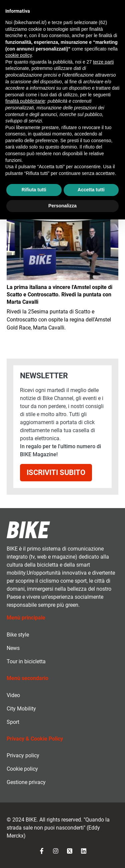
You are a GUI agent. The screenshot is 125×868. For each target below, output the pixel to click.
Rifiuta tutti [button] (34, 190)
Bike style (18, 635)
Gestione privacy (26, 782)
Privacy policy (23, 755)
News (13, 648)
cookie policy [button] (18, 55)
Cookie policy (22, 769)
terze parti (103, 62)
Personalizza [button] (62, 206)
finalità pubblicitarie (25, 101)
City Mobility (21, 709)
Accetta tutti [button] (91, 190)
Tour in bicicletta (26, 661)
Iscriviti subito (56, 472)
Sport (13, 722)
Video (13, 695)
